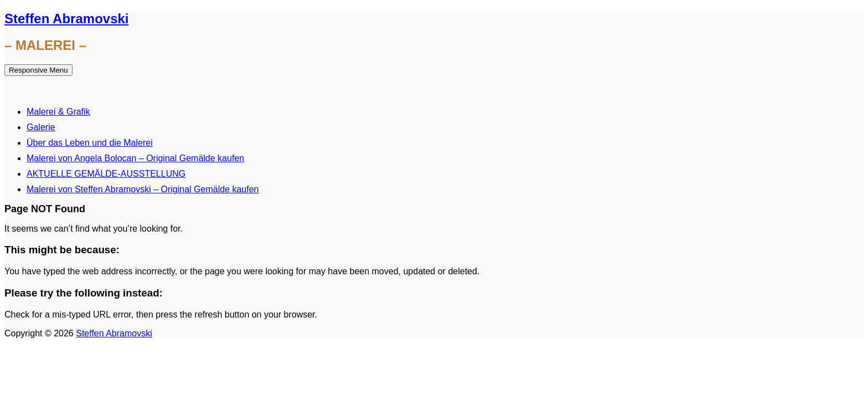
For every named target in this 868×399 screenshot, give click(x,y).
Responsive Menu (38, 70)
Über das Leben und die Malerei (90, 143)
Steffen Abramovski (67, 19)
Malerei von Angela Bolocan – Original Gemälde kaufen (135, 158)
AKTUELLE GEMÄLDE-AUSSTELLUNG (106, 174)
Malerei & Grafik (58, 112)
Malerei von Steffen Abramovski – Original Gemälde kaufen (143, 189)
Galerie (41, 127)
